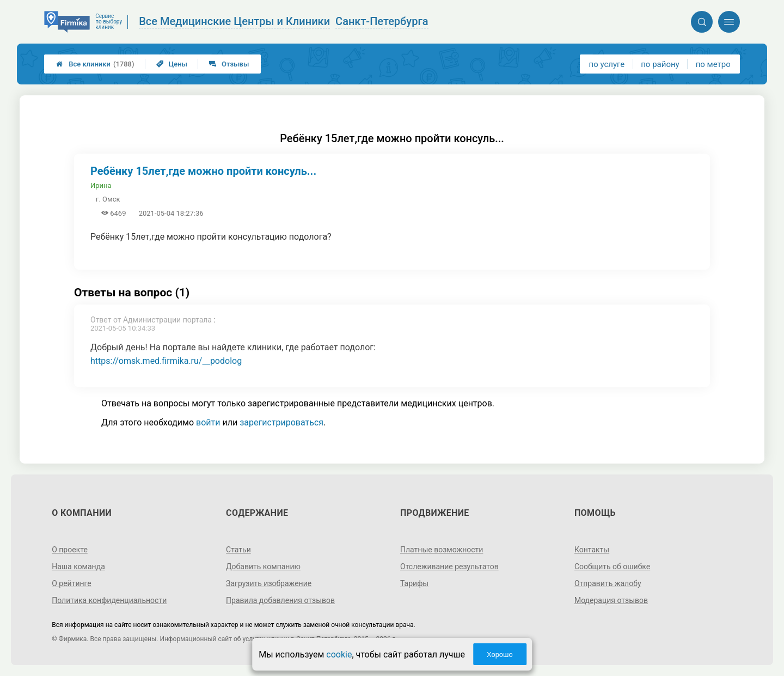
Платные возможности (442, 550)
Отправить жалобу (608, 583)
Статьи (238, 550)
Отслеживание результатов (449, 567)
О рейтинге (72, 583)
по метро (713, 64)
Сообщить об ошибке (612, 567)
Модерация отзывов (611, 600)
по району (660, 64)
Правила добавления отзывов (280, 600)
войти (208, 422)
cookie (339, 654)
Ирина (101, 185)
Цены (172, 64)
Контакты (592, 550)
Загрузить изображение (269, 583)
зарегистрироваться (281, 422)
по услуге (607, 64)
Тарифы (414, 583)
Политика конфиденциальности (109, 600)
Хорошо (500, 654)
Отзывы (229, 64)
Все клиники (95, 64)
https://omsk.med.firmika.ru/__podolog (166, 361)
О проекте (70, 550)
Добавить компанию (263, 567)
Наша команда (78, 567)
